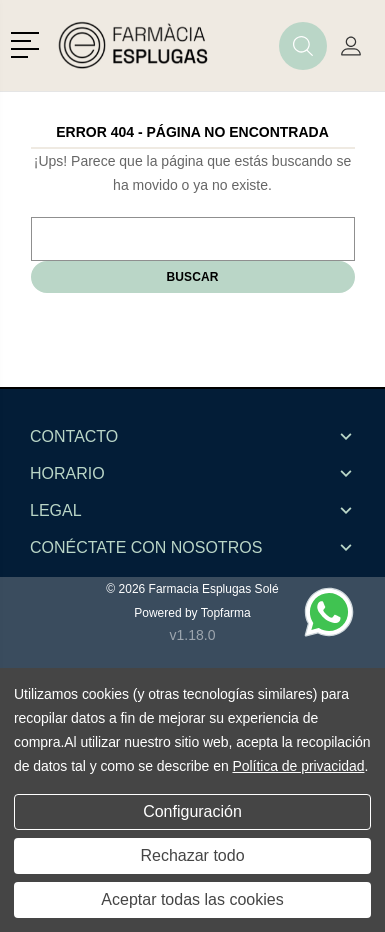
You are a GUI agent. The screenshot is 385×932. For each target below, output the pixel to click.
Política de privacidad (298, 766)
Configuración (192, 811)
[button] (28, 43)
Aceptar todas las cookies (192, 899)
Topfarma (226, 613)
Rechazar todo (192, 855)
